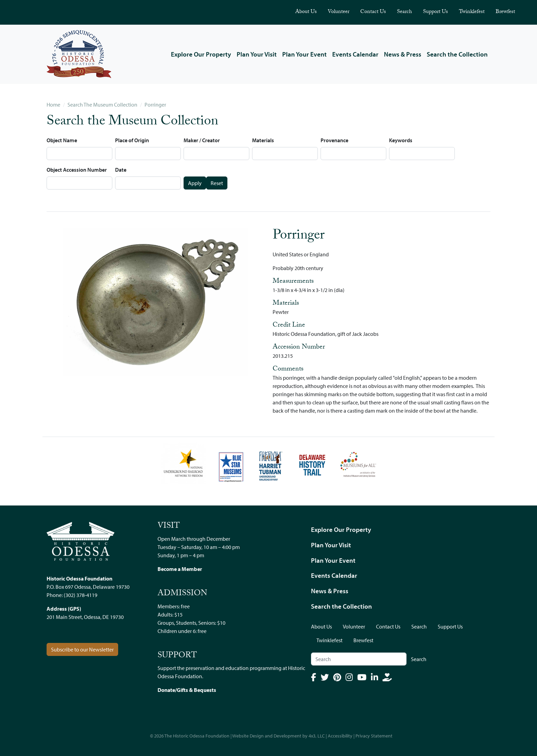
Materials (263, 140)
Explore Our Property (201, 54)
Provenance (334, 140)
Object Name (62, 140)
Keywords (401, 140)
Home (53, 105)
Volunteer (339, 12)
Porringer (155, 105)
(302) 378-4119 (80, 595)
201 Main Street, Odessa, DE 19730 (85, 617)
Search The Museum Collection (102, 105)
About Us (306, 12)
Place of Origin (132, 140)
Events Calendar (355, 54)
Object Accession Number (77, 170)
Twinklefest (472, 12)
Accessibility (340, 736)
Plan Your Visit (257, 54)
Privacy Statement (374, 736)
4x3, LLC (317, 736)
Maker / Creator (202, 140)
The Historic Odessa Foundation (197, 736)
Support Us (435, 12)
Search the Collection (457, 54)
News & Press (403, 54)
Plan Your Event (304, 54)
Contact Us (373, 12)
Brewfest (505, 12)
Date (121, 170)
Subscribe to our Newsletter (82, 649)
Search (404, 12)
